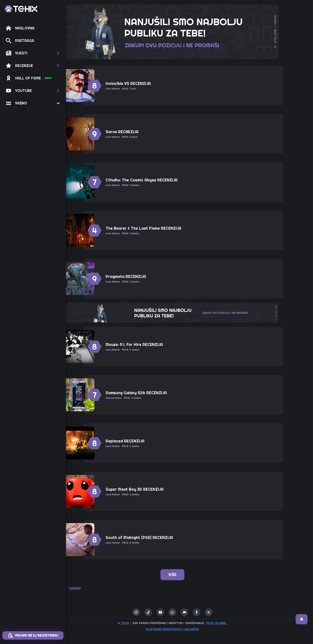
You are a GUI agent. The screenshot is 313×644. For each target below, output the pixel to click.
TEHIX (142, 623)
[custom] (165, 612)
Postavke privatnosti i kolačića (189, 629)
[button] (33, 53)
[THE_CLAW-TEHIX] (189, 312)
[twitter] (226, 612)
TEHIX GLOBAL (233, 623)
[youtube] (177, 612)
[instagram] (153, 612)
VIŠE (190, 575)
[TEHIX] (21, 9)
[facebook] (214, 612)
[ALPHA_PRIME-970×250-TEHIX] (189, 31)
